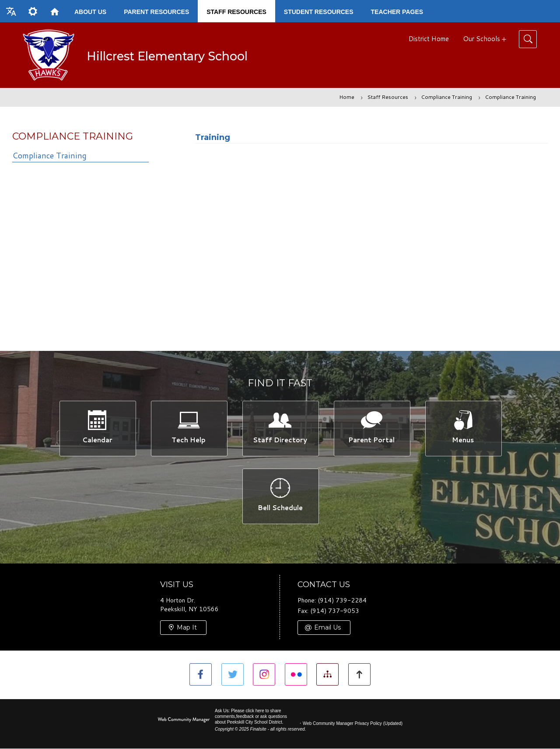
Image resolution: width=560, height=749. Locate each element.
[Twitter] (232, 675)
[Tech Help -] (189, 428)
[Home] (55, 11)
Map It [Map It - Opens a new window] (187, 628)
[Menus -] (463, 428)
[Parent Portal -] (372, 428)
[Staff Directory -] (280, 428)
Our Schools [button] (481, 39)
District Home (429, 39)
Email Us (327, 628)
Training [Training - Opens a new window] (213, 137)
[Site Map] (328, 675)
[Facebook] (200, 675)
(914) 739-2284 (342, 601)
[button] (11, 11)
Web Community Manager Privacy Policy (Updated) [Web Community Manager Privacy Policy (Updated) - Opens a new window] (353, 724)
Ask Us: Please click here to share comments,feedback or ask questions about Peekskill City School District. (251, 717)
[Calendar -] (97, 428)
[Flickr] (296, 675)
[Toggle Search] (528, 39)
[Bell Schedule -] (280, 496)
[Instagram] (264, 675)
